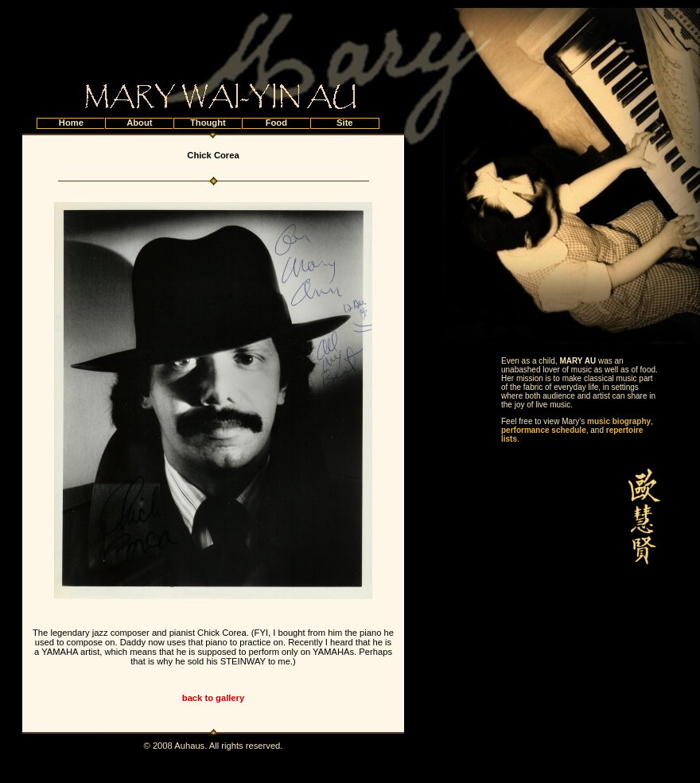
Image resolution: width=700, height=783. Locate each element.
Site (345, 123)
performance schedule (544, 430)
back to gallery (213, 698)
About (139, 123)
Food (276, 123)
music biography (619, 421)
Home (71, 123)
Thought (208, 123)
